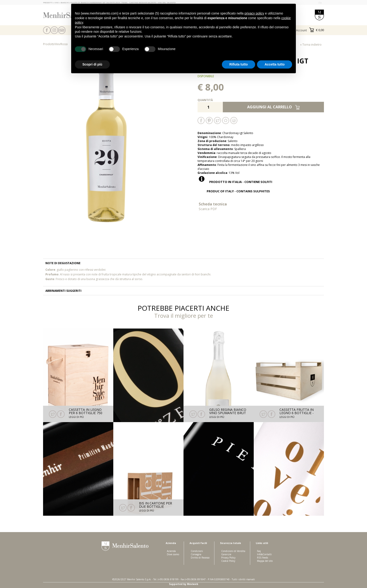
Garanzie (226, 554)
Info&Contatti (264, 554)
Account (301, 30)
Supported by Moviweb (184, 584)
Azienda (171, 551)
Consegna (196, 554)
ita (320, 3)
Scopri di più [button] (92, 64)
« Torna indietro (311, 45)
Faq (259, 551)
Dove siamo (173, 554)
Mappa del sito (265, 561)
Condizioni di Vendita (233, 551)
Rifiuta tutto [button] (239, 64)
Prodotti (49, 44)
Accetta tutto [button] (275, 64)
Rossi (64, 44)
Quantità (205, 100)
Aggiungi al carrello (273, 107)
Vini (57, 44)
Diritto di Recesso (200, 558)
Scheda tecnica (229, 206)
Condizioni (197, 551)
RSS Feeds (262, 558)
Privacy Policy (228, 558)
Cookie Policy (228, 561)
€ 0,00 (317, 30)
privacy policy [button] (254, 13)
